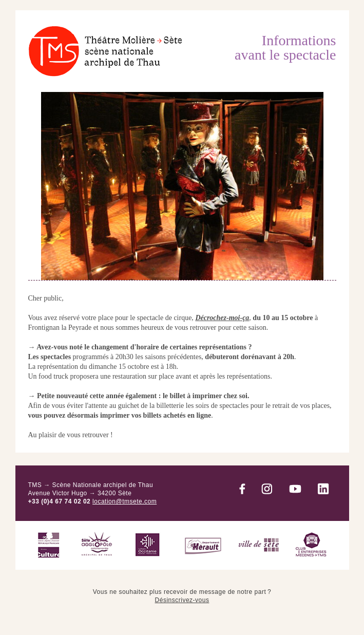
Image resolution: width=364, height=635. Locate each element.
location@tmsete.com (124, 501)
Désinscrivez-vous (182, 600)
